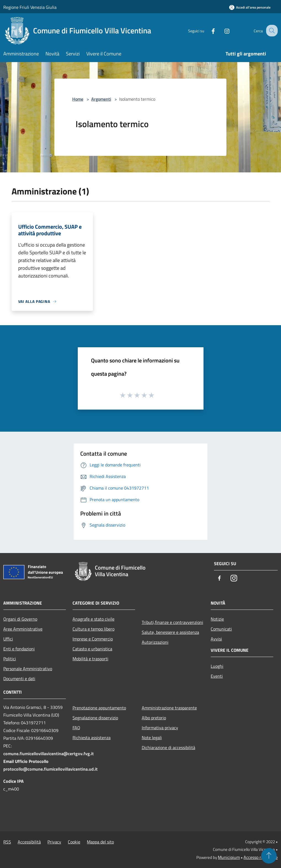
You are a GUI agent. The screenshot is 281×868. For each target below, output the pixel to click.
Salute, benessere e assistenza (170, 632)
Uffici (8, 639)
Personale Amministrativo (28, 669)
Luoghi (217, 666)
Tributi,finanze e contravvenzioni (172, 622)
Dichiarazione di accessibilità (168, 747)
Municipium (229, 857)
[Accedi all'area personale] (250, 7)
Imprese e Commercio (93, 639)
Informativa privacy (160, 728)
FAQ (76, 728)
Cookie (74, 842)
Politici (10, 659)
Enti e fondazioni (19, 649)
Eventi (217, 676)
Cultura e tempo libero (93, 629)
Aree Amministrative (23, 629)
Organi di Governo (20, 619)
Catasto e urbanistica (92, 649)
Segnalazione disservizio (95, 718)
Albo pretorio (154, 718)
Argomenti (101, 99)
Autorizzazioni (155, 642)
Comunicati (221, 629)
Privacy (54, 842)
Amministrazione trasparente (169, 708)
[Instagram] (222, 30)
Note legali (152, 738)
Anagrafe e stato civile (93, 619)
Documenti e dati (19, 679)
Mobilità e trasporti (90, 659)
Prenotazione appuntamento (99, 708)
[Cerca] (271, 31)
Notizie (217, 619)
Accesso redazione (261, 857)
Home (78, 99)
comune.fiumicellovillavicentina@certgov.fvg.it (49, 754)
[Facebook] (208, 30)
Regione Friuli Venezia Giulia (30, 7)
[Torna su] (269, 856)
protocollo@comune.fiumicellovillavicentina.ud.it (50, 769)
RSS (7, 842)
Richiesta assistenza (92, 738)
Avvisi (216, 639)
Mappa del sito (100, 842)
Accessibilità (29, 842)
